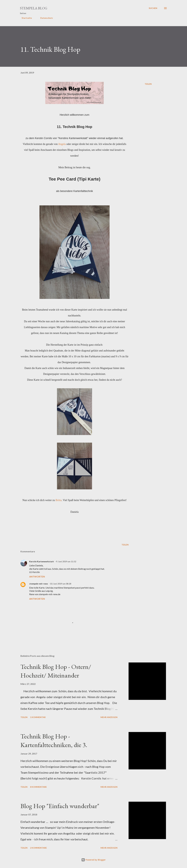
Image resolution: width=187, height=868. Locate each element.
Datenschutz (45, 18)
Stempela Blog (34, 8)
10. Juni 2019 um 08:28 (61, 584)
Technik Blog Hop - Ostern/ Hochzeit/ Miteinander (56, 671)
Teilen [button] (148, 84)
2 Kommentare (38, 848)
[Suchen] (153, 8)
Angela (62, 144)
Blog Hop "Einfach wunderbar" (60, 806)
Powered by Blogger (93, 860)
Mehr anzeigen (109, 717)
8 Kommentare (38, 787)
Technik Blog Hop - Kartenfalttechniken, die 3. (54, 740)
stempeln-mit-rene (38, 584)
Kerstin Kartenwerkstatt (42, 561)
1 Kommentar (38, 717)
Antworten (37, 576)
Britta (59, 500)
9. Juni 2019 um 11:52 (66, 561)
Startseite (25, 18)
